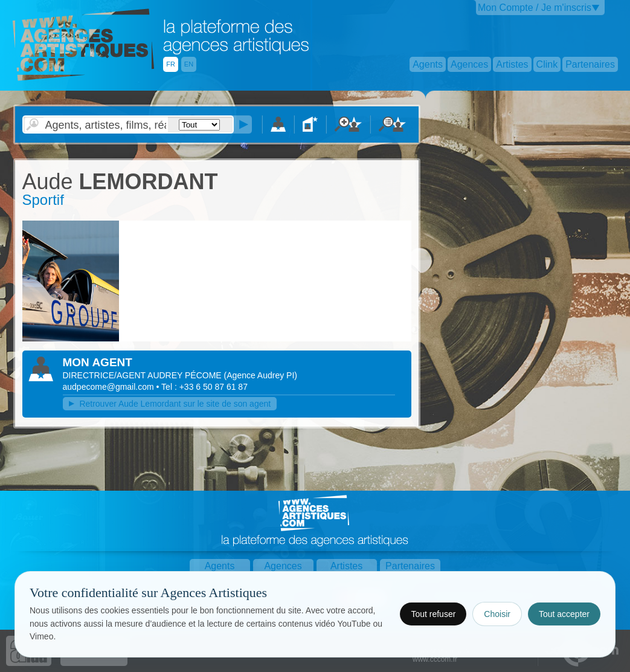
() (261, 375)
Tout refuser (433, 614)
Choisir (497, 614)
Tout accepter (564, 614)
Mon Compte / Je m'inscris (535, 8)
